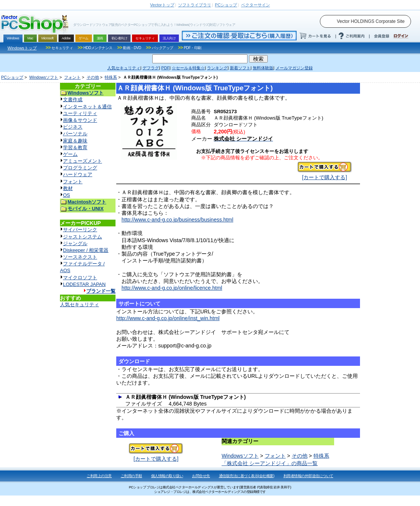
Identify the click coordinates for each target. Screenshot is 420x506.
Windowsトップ (22, 48)
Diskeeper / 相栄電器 (86, 250)
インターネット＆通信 (87, 107)
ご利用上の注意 (99, 476)
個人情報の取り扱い (167, 476)
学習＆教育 (75, 147)
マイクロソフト (80, 278)
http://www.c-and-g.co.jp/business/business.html (177, 220)
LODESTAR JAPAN (84, 284)
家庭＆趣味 (75, 141)
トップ (162, 5)
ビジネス (73, 127)
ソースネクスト (80, 257)
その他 (93, 77)
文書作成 (73, 100)
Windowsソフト (44, 77)
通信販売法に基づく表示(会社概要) (247, 476)
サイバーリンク (80, 230)
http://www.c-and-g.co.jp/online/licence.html (172, 288)
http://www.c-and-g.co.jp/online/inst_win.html (168, 318)
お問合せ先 (201, 476)
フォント (72, 77)
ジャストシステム (82, 237)
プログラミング (80, 168)
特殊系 (111, 77)
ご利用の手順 (131, 476)
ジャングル (75, 243)
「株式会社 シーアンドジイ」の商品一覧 (270, 463)
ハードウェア (78, 174)
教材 (68, 188)
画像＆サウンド (80, 120)
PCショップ (12, 77)
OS (67, 195)
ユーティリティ (80, 113)
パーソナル (75, 134)
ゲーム (70, 154)
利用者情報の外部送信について (308, 476)
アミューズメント (82, 161)
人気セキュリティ (79, 305)
